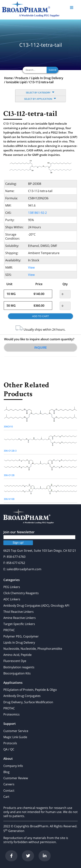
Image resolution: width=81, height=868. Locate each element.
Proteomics (12, 714)
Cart (6, 797)
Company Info (13, 766)
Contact (9, 791)
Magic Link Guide (15, 737)
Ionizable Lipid (16, 82)
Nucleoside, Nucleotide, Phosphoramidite (33, 649)
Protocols (10, 743)
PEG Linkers (12, 587)
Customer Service (16, 731)
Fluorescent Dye (15, 661)
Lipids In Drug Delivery (47, 78)
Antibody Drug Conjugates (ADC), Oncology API (36, 606)
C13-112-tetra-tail (41, 82)
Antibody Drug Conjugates (22, 696)
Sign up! (18, 543)
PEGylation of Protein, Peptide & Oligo (30, 690)
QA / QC (9, 749)
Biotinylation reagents (19, 667)
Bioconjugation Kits (17, 673)
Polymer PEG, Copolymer (21, 636)
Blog (6, 772)
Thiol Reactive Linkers (19, 612)
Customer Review (16, 778)
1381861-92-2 (37, 213)
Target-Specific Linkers (19, 624)
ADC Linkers (12, 599)
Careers (9, 784)
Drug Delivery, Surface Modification (28, 702)
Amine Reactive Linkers (20, 618)
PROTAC (9, 630)
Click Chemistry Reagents (21, 593)
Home (8, 78)
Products (22, 78)
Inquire (40, 348)
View (31, 267)
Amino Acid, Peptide (17, 655)
